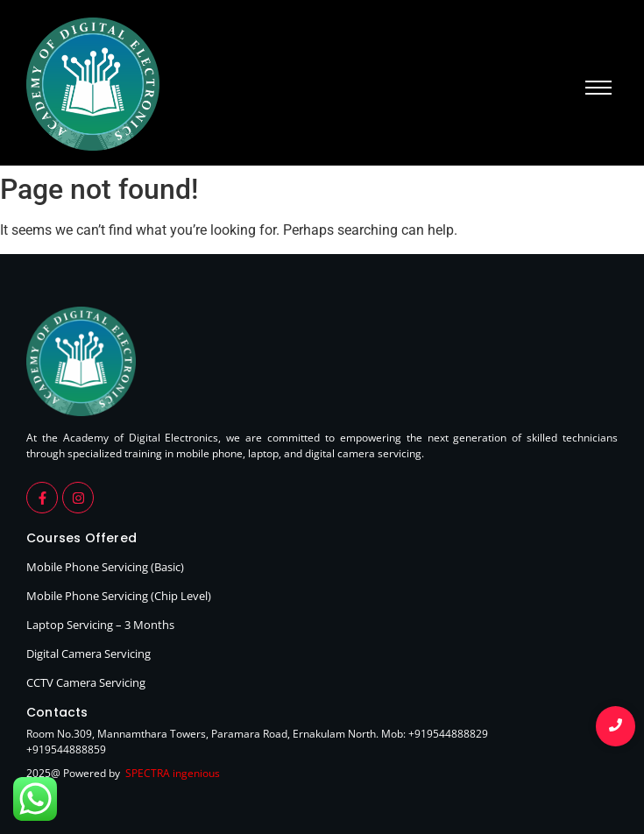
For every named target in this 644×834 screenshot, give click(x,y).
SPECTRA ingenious (173, 773)
